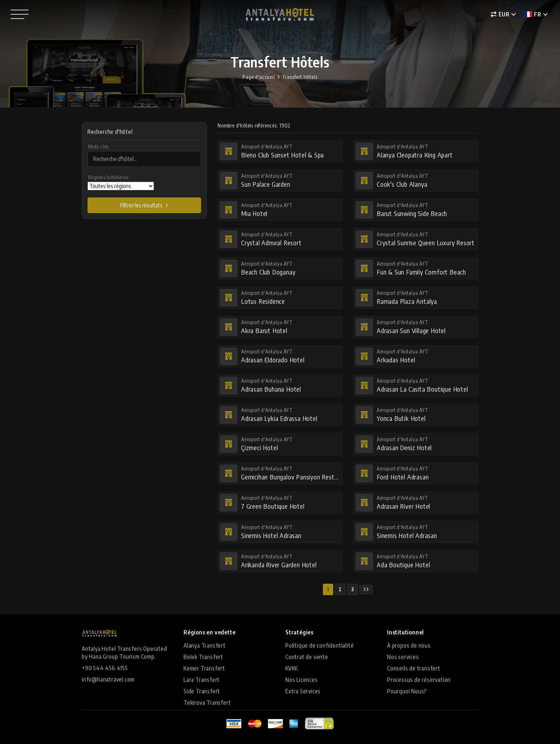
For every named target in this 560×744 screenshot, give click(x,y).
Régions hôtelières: (109, 177)
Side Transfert (202, 691)
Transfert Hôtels (300, 77)
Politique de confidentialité (319, 645)
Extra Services (303, 691)
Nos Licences (302, 680)
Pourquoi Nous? (407, 691)
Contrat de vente (307, 657)
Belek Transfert (203, 657)
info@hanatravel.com (108, 679)
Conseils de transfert (414, 668)
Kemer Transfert (204, 668)
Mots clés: (99, 147)
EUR (500, 14)
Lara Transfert (202, 680)
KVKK (292, 668)
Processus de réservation (419, 680)
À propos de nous (409, 645)
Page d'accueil (259, 77)
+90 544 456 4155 (105, 668)
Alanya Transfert (205, 645)
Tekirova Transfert (207, 703)
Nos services (403, 657)
